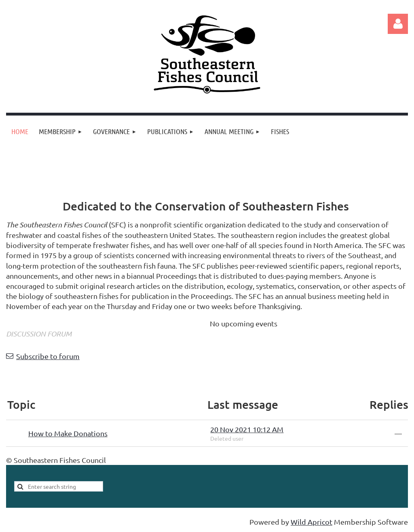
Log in (398, 24)
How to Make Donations (68, 433)
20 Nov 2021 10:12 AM (247, 429)
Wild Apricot (312, 522)
